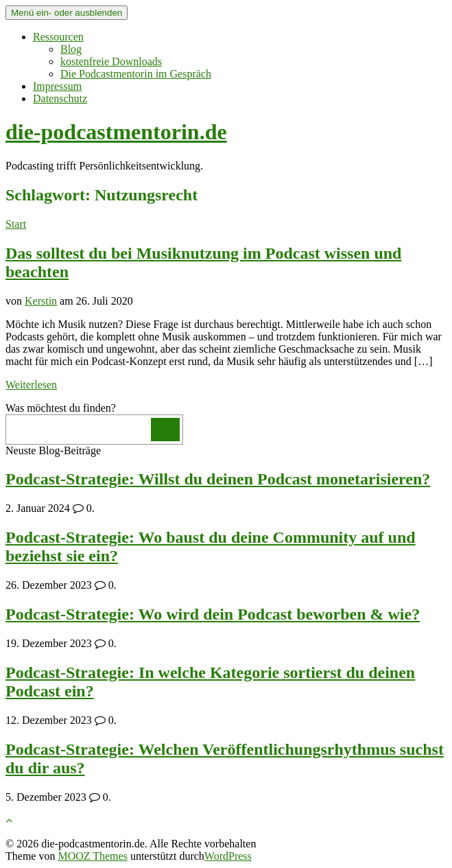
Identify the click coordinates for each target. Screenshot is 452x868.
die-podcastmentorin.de (116, 132)
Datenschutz (60, 98)
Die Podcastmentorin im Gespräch (136, 74)
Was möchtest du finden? (61, 408)
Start (16, 224)
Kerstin (41, 301)
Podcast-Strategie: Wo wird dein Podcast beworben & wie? (213, 614)
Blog (71, 49)
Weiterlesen (31, 385)
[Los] (165, 430)
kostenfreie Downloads (111, 61)
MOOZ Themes (92, 856)
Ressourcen (58, 37)
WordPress (228, 856)
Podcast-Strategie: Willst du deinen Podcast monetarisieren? (218, 479)
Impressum (57, 86)
